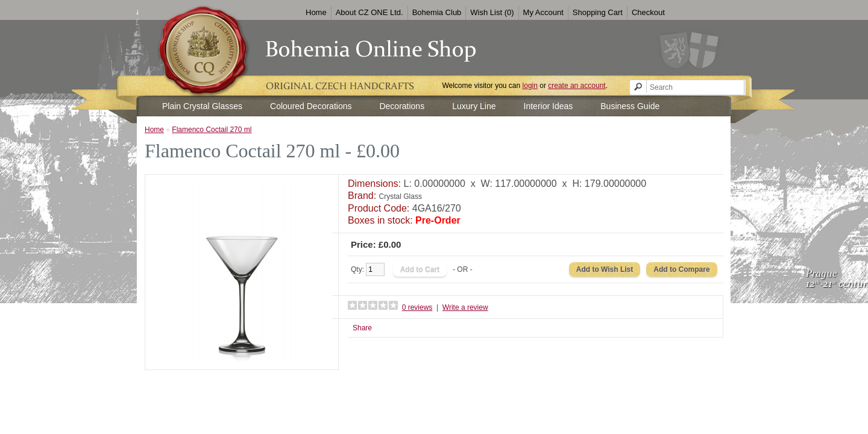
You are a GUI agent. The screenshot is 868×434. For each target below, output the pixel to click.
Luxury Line (474, 106)
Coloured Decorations (311, 106)
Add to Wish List (605, 269)
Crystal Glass (401, 197)
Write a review (465, 307)
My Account (543, 12)
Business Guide (630, 106)
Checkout (648, 12)
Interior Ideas (549, 106)
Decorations (402, 106)
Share (362, 328)
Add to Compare (681, 269)
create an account (577, 86)
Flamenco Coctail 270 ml (212, 130)
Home (316, 12)
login (530, 86)
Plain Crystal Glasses (202, 106)
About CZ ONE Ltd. (370, 12)
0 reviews (417, 307)
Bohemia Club (437, 12)
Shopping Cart (598, 12)
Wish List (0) (492, 12)
